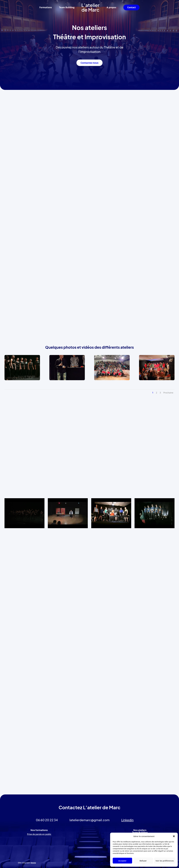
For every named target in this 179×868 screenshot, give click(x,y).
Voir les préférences (165, 861)
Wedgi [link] (33, 863)
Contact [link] (131, 7)
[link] (91, 8)
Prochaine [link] (168, 393)
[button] (174, 836)
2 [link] (156, 393)
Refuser (143, 861)
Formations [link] (46, 7)
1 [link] (153, 393)
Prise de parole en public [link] (39, 834)
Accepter (122, 861)
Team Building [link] (67, 7)
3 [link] (160, 393)
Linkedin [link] (127, 820)
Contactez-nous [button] (89, 63)
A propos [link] (111, 7)
